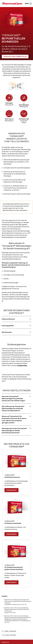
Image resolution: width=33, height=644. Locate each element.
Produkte (5, 642)
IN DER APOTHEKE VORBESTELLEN (15, 57)
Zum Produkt (11, 490)
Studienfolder (22, 365)
